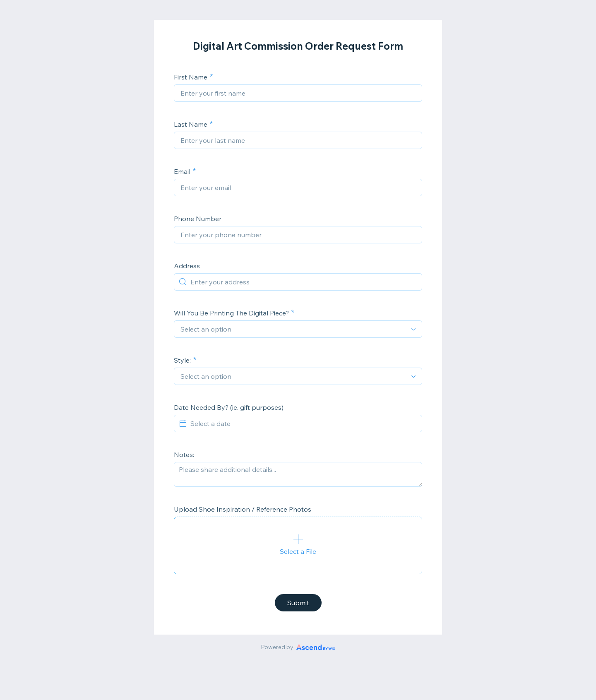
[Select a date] (303, 423)
